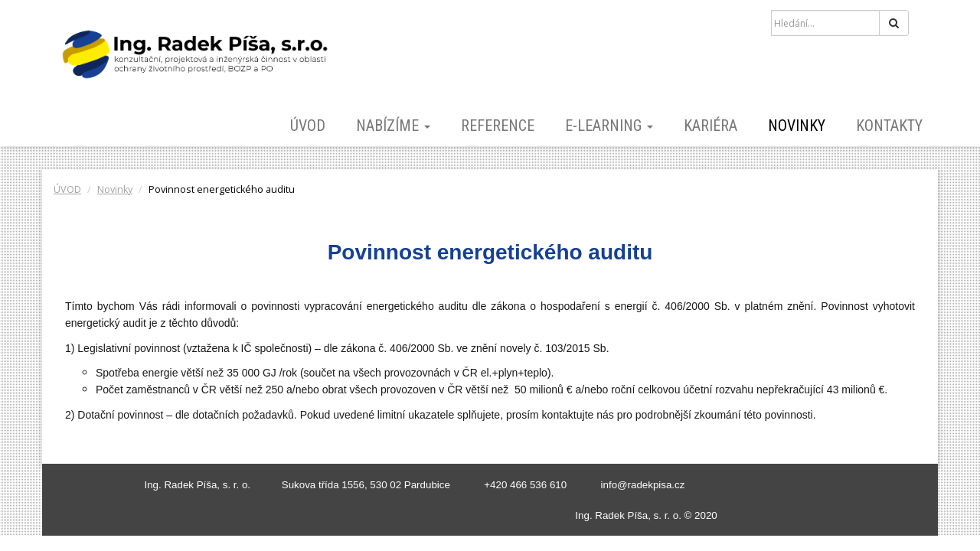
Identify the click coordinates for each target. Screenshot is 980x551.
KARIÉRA (710, 126)
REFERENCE (498, 126)
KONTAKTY (889, 126)
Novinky (797, 126)
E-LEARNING (609, 126)
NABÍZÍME (393, 126)
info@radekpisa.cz (643, 485)
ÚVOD (308, 126)
